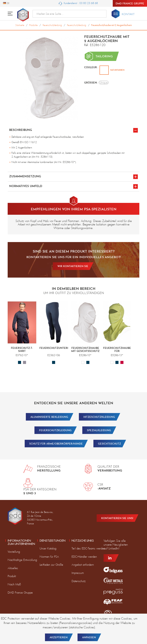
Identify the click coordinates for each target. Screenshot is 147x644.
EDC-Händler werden (84, 557)
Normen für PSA (49, 557)
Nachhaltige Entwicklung (22, 560)
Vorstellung (14, 552)
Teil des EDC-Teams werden (88, 548)
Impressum (78, 573)
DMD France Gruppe (130, 4)
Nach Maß (14, 584)
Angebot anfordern (83, 565)
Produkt (12, 576)
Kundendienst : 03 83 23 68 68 (78, 3)
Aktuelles (13, 568)
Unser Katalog (48, 548)
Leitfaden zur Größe (51, 565)
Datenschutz (79, 581)
